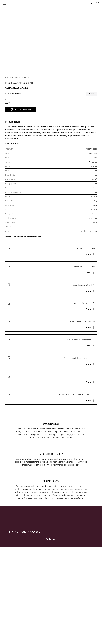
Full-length (26, 77)
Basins (18, 77)
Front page (9, 77)
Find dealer (51, 539)
